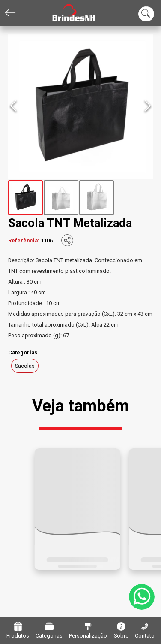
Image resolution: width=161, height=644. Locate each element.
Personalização (88, 630)
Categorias (49, 630)
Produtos (18, 630)
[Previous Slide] (13, 107)
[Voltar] (10, 13)
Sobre (121, 630)
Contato (145, 630)
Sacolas (25, 366)
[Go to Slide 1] (25, 198)
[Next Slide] (148, 107)
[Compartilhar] (67, 240)
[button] (80, 106)
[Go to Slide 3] (97, 198)
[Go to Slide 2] (61, 198)
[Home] (67, 13)
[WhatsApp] (142, 597)
